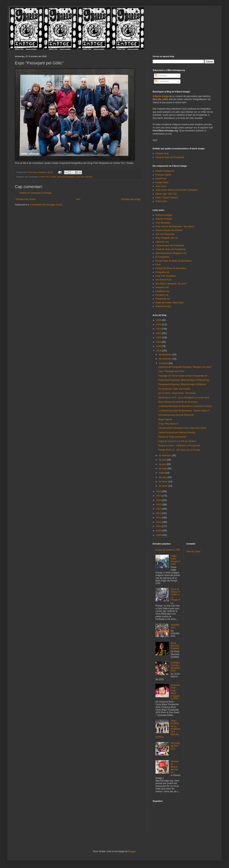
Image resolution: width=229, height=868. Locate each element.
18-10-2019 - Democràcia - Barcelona (177, 393)
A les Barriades (163, 223)
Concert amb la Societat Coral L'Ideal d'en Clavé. (183, 428)
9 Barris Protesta (164, 219)
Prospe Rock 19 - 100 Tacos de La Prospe (179, 450)
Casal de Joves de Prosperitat (170, 249)
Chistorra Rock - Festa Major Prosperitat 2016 (175, 692)
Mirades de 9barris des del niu (175, 767)
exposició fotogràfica (66, 177)
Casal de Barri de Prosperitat (170, 157)
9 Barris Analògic (164, 215)
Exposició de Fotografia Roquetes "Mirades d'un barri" (185, 367)
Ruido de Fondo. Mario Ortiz (170, 303)
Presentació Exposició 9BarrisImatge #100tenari (182, 384)
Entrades (161, 76)
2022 (159, 338)
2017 (159, 496)
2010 (159, 526)
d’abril (162, 473)
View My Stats (193, 552)
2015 (159, 505)
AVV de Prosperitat (165, 234)
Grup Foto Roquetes (166, 276)
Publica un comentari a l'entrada (35, 193)
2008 (159, 535)
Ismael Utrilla (162, 182)
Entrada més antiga (131, 199)
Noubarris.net (162, 287)
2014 (159, 509)
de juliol (163, 460)
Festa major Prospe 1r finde (176, 560)
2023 (159, 333)
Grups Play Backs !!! (168, 424)
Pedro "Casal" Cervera (167, 198)
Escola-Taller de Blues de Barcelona (173, 261)
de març (163, 477)
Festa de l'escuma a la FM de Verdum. (177, 441)
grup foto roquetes (85, 177)
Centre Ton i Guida (47, 177)
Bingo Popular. (166, 419)
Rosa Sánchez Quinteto (175, 646)
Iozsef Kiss (161, 179)
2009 (159, 531)
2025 (159, 324)
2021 (159, 342)
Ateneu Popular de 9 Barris (169, 230)
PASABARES (175, 626)
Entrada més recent (26, 199)
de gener (164, 486)
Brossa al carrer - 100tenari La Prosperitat (179, 446)
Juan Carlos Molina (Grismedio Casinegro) (177, 190)
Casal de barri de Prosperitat (170, 246)
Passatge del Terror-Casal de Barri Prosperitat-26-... (184, 376)
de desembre (166, 355)
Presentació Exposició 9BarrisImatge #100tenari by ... (185, 380)
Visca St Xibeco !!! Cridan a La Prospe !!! (175, 595)
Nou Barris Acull (163, 280)
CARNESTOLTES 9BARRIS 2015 (175, 667)
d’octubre (164, 363)
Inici (78, 199)
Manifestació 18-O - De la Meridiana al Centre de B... (185, 398)
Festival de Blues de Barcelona (171, 268)
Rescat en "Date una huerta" (172, 437)
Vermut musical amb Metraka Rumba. (177, 433)
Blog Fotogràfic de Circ (167, 238)
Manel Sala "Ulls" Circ (166, 194)
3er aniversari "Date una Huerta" (174, 389)
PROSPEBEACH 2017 (175, 746)
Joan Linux (161, 186)
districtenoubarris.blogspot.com (171, 253)
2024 (159, 329)
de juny (163, 464)
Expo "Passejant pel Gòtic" (172, 371)
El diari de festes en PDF (168, 550)
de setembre (165, 455)
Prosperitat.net (163, 299)
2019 (159, 351)
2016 (159, 500)
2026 (159, 320)
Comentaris (162, 81)
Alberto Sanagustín (165, 171)
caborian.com (162, 242)
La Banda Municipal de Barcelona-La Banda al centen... (186, 406)
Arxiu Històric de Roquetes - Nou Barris (175, 227)
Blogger (132, 851)
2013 (159, 513)
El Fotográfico (162, 257)
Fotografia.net (162, 272)
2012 (159, 518)
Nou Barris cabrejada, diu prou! (171, 284)
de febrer (164, 482)
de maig (163, 469)
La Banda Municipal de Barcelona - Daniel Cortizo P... (185, 411)
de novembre (166, 359)
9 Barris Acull (162, 154)
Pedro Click (161, 201)
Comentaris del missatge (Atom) (46, 205)
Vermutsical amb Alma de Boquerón (176, 415)
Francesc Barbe (163, 175)
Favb (158, 265)
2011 (159, 522)
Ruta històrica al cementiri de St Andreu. (178, 402)
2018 (159, 491)
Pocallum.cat (162, 295)
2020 (159, 346)
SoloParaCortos (163, 306)
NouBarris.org (162, 291)
